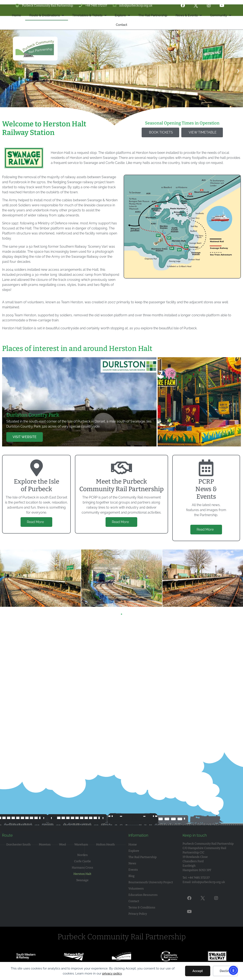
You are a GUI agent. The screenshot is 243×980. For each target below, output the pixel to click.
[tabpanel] (122, 578)
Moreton (45, 845)
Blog (131, 876)
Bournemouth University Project (151, 882)
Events (133, 870)
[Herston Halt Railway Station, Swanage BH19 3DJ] (121, 684)
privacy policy (112, 973)
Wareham (81, 845)
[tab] (79, 402)
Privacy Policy (138, 914)
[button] (5, 104)
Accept (198, 971)
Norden (82, 855)
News (132, 863)
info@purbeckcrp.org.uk (208, 882)
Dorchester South (18, 845)
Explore (134, 851)
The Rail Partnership (142, 857)
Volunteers (136, 889)
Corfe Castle (82, 861)
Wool (62, 845)
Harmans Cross (82, 868)
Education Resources (143, 895)
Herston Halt (82, 874)
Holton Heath (105, 845)
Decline (225, 971)
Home (133, 845)
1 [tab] (121, 614)
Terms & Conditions (142, 907)
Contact (134, 901)
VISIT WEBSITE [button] (25, 437)
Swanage (82, 880)
